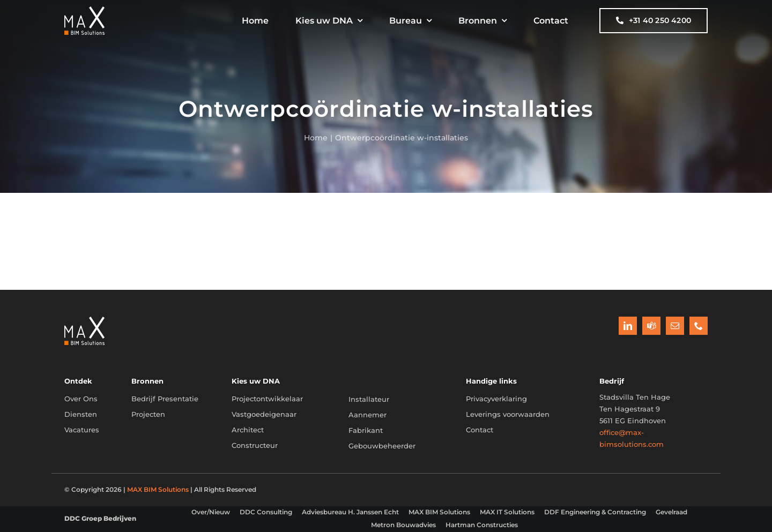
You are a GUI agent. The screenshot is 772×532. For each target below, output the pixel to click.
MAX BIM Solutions (158, 489)
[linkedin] (628, 326)
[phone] (699, 326)
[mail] (675, 326)
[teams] (651, 326)
